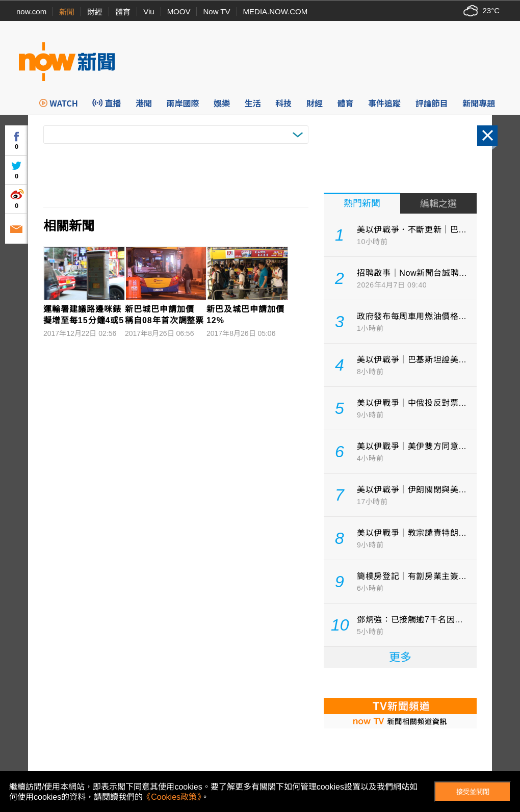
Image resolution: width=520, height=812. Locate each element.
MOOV (179, 11)
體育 (123, 12)
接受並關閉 (473, 792)
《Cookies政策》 (172, 797)
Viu (149, 11)
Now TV (216, 11)
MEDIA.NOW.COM (276, 11)
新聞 (67, 12)
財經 (95, 12)
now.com (31, 11)
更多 (400, 657)
